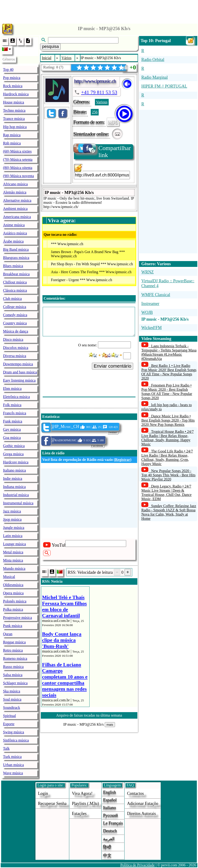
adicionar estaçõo (143, 803)
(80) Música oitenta (18, 168)
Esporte (9, 724)
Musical (9, 577)
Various (102, 102)
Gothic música (14, 446)
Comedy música (15, 315)
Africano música (15, 184)
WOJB (147, 312)
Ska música (12, 691)
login (43, 793)
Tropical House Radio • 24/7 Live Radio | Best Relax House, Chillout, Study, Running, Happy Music (168, 438)
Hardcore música (16, 462)
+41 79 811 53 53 (99, 92)
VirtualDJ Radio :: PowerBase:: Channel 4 (168, 283)
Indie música (13, 479)
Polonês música (15, 601)
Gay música (12, 429)
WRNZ (148, 272)
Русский (110, 815)
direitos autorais (142, 814)
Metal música (13, 552)
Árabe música (13, 241)
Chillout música (15, 282)
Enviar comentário (113, 366)
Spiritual (9, 716)
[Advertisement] (99, 11)
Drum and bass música (20, 372)
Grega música (13, 454)
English (109, 792)
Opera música (13, 593)
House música (14, 102)
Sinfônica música (16, 740)
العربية (109, 839)
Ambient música (15, 209)
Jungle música (14, 528)
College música (15, 307)
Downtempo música (18, 364)
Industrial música (16, 495)
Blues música (13, 266)
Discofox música (16, 348)
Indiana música (14, 487)
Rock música (13, 86)
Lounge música (14, 544)
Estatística (50, 417)
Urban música (13, 765)
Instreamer (150, 304)
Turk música (12, 757)
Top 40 (8, 70)
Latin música (13, 536)
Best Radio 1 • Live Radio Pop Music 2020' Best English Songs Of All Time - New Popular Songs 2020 (169, 372)
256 (95, 112)
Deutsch (110, 831)
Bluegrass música (16, 258)
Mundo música (14, 569)
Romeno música (15, 658)
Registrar (123, 460)
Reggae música (14, 642)
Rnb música (12, 143)
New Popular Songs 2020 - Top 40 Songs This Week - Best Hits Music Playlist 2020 (168, 475)
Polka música (13, 609)
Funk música (13, 421)
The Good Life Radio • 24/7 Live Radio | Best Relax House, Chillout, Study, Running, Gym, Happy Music (167, 457)
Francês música (15, 413)
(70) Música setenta (18, 160)
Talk (6, 748)
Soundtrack (12, 708)
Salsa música (13, 675)
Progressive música (17, 618)
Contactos (135, 793)
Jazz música (12, 511)
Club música (12, 299)
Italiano (109, 808)
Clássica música (15, 290)
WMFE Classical (156, 295)
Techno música (14, 110)
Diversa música (15, 356)
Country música (15, 323)
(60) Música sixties (17, 151)
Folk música (12, 405)
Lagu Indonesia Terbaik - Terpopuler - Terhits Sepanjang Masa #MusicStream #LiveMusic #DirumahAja (169, 352)
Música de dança (16, 331)
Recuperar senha (52, 803)
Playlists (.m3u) (85, 803)
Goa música (12, 438)
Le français (113, 823)
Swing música (14, 732)
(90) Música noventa (18, 176)
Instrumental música (18, 503)
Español (110, 800)
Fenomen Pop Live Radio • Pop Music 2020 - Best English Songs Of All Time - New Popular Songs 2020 (167, 392)
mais (110, 725)
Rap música (12, 135)
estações (79, 814)
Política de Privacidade (138, 865)
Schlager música (15, 683)
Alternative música (17, 200)
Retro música (13, 650)
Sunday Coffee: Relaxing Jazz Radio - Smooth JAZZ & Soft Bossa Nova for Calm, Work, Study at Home (169, 512)
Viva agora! (82, 793)
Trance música (14, 119)
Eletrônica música (16, 397)
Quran (8, 634)
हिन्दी (107, 847)
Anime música (14, 225)
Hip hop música (15, 127)
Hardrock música (16, 94)
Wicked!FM (151, 328)
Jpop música (12, 519)
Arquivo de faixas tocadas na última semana (89, 715)
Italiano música (14, 470)
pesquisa (50, 47)
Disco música (13, 339)
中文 (107, 855)
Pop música (12, 78)
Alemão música (15, 192)
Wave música (13, 773)
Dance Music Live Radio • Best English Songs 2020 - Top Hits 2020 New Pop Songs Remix (168, 420)
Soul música (12, 699)
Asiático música (15, 233)
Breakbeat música (16, 274)
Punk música (13, 626)
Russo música (13, 667)
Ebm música (12, 389)
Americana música (17, 217)
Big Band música (16, 249)
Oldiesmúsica (13, 585)
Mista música (13, 560)
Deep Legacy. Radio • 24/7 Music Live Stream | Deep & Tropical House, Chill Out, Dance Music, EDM (166, 493)
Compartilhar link (102, 151)
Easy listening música (19, 380)
